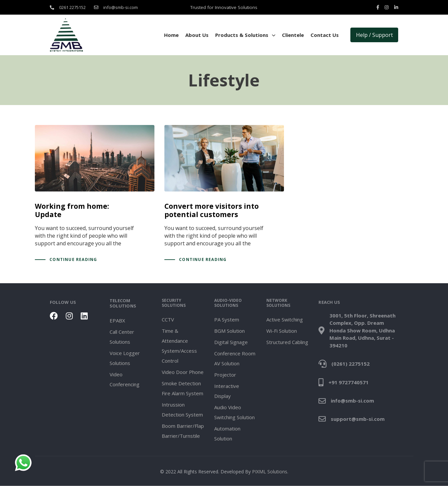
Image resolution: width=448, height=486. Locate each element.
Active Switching (285, 319)
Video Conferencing (125, 379)
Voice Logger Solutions (125, 358)
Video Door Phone (183, 372)
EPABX (117, 320)
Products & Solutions (245, 35)
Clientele (293, 35)
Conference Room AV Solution (235, 358)
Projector (225, 375)
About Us (197, 35)
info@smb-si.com (121, 7)
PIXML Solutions (270, 472)
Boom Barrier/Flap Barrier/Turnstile (183, 431)
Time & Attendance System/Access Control (179, 346)
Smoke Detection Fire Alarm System (182, 388)
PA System (227, 319)
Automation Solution (227, 433)
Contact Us (325, 35)
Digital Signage (231, 342)
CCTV (168, 319)
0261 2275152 (72, 7)
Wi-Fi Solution (282, 331)
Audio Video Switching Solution (234, 412)
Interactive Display (227, 391)
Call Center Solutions (122, 336)
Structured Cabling (287, 342)
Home (171, 35)
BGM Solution (229, 331)
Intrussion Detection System (182, 410)
